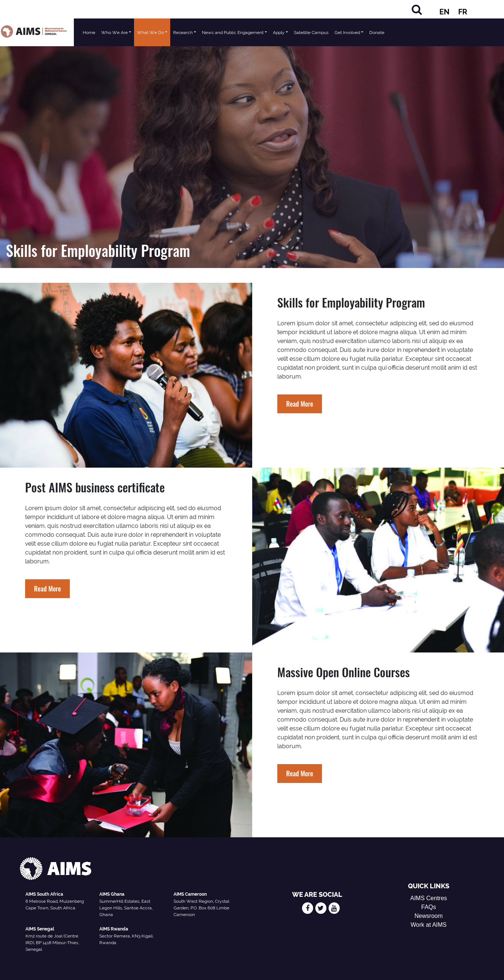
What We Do (150, 33)
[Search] (417, 9)
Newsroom (429, 916)
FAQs (429, 907)
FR (463, 12)
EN (444, 12)
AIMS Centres (429, 898)
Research (183, 33)
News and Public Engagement (233, 33)
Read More (300, 404)
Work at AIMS (429, 925)
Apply (279, 33)
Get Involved (347, 33)
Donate (377, 33)
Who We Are (114, 33)
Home (89, 33)
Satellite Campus (311, 33)
